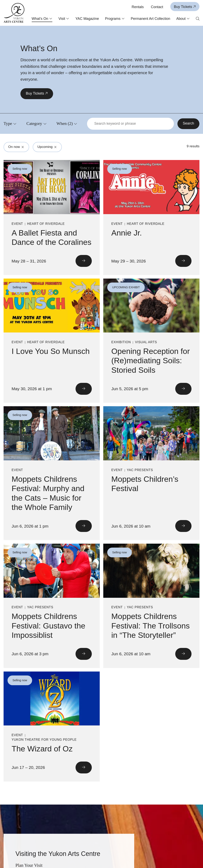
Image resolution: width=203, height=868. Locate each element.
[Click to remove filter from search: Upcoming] (56, 147)
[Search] (188, 124)
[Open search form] (198, 19)
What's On (42, 19)
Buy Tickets (185, 7)
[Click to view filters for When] (67, 124)
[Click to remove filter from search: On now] (23, 147)
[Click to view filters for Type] (10, 124)
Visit (64, 19)
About (183, 19)
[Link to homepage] (14, 13)
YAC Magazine (87, 19)
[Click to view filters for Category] (36, 124)
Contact (157, 7)
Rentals (138, 7)
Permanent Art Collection (150, 19)
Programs (115, 19)
